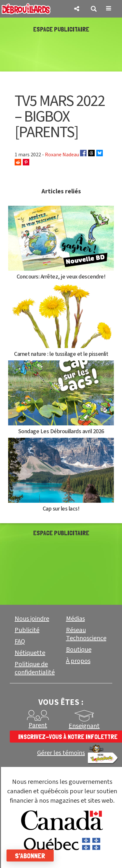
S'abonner (30, 856)
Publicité (27, 630)
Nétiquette (30, 653)
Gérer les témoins (61, 753)
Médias (75, 619)
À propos (78, 661)
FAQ (20, 641)
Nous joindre (32, 619)
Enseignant (84, 726)
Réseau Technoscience (86, 634)
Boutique (79, 650)
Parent (38, 725)
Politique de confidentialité (35, 668)
